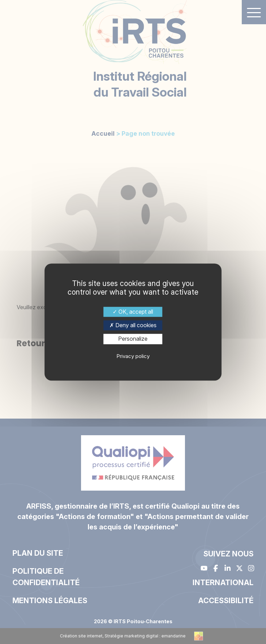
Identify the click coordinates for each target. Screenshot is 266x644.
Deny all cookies (133, 325)
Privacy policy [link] (133, 356)
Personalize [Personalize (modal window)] (133, 339)
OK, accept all (133, 312)
